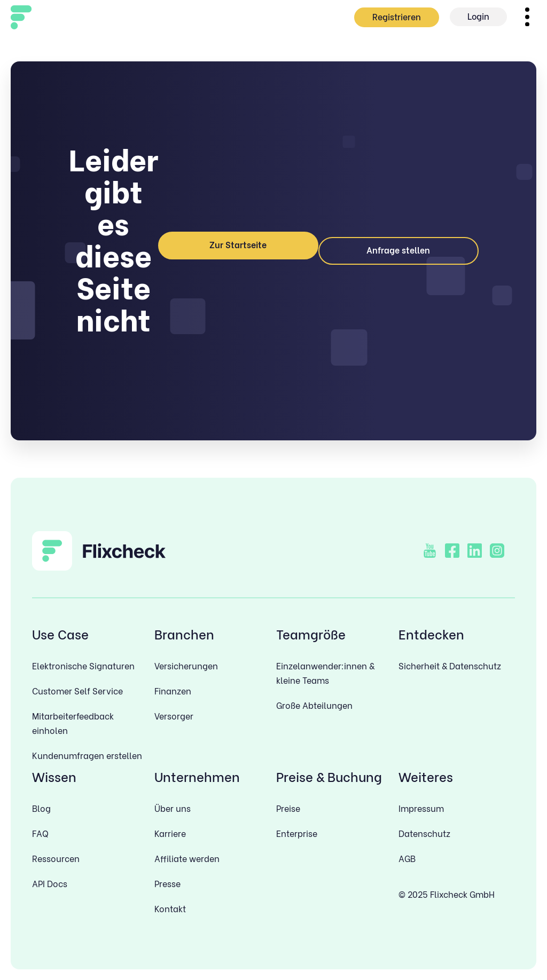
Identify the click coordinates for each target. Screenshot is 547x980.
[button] (527, 17)
